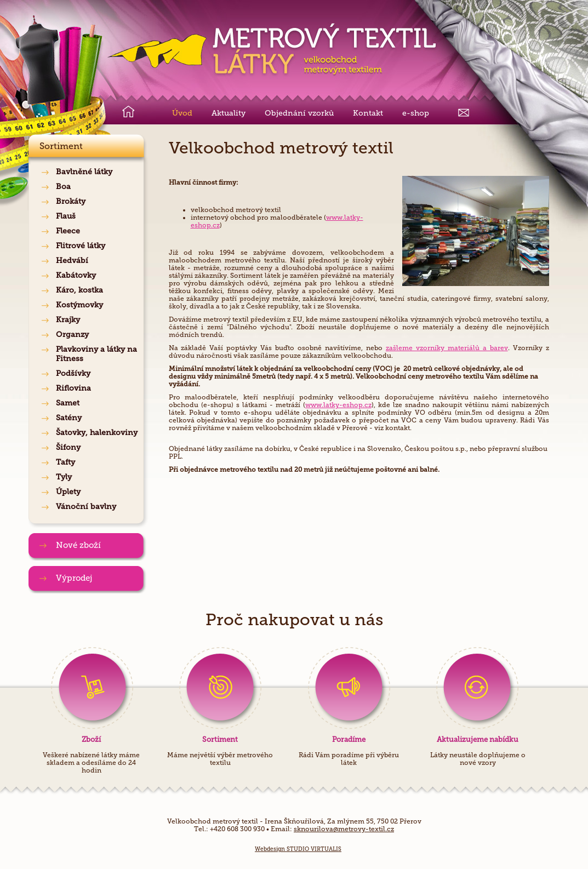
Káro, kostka (79, 290)
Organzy (72, 335)
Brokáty (71, 201)
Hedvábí (72, 261)
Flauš (66, 216)
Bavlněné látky (84, 172)
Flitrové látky (81, 246)
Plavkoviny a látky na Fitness (96, 354)
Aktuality (229, 113)
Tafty (65, 462)
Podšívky (73, 373)
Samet (68, 403)
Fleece (68, 231)
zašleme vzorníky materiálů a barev (447, 348)
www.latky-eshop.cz (338, 405)
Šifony (68, 447)
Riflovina (73, 388)
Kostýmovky (79, 305)
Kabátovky (76, 275)
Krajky (68, 320)
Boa (63, 187)
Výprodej (74, 578)
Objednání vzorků (299, 113)
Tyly (64, 477)
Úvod (182, 113)
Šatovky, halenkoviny (97, 433)
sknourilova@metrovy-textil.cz (344, 829)
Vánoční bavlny (86, 507)
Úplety (68, 492)
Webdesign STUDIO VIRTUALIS (298, 849)
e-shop (416, 113)
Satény (69, 418)
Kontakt (368, 113)
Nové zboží (78, 545)
